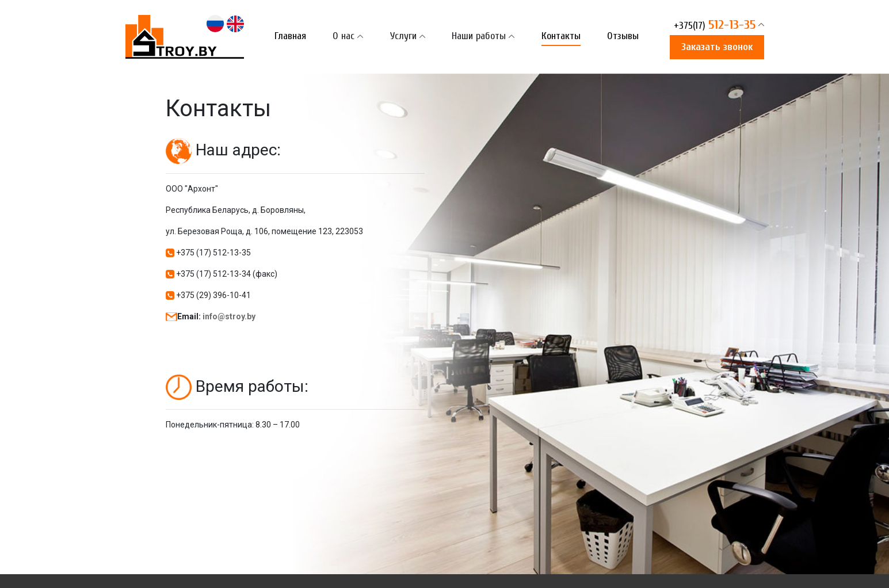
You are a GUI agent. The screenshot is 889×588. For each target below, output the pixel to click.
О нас (344, 36)
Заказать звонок (717, 47)
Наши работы (479, 36)
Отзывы (623, 36)
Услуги (403, 36)
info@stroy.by (229, 316)
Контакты (561, 36)
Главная (290, 36)
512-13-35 (715, 26)
